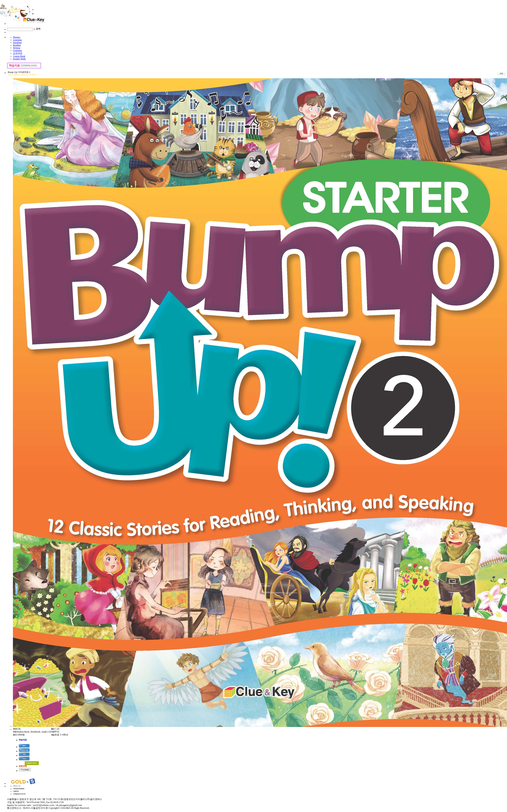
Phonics (17, 37)
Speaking (17, 43)
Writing (17, 48)
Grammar (17, 50)
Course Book (19, 56)
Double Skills (19, 59)
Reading (17, 45)
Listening (17, 40)
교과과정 (18, 53)
